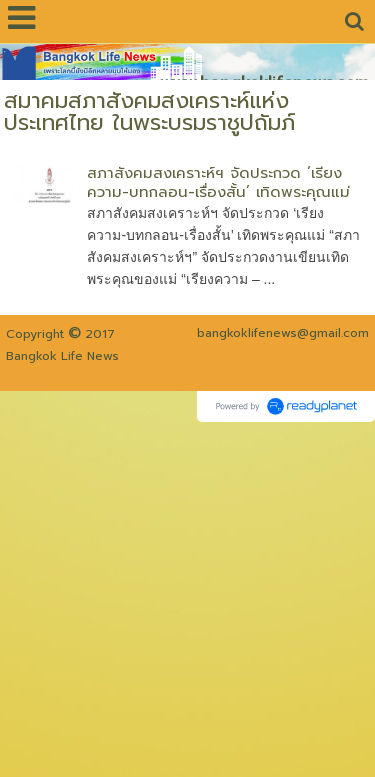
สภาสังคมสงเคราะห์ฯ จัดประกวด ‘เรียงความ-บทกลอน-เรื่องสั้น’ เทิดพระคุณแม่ (218, 182)
